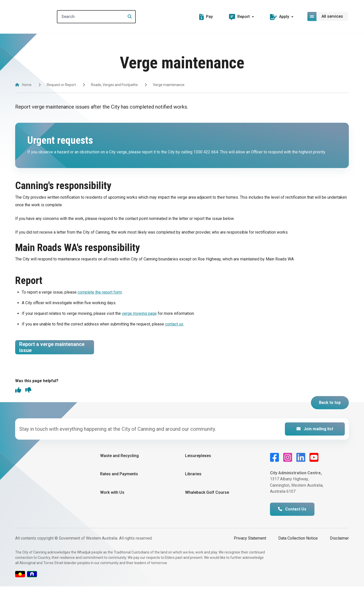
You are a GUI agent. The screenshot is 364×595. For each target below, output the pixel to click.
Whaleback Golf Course (207, 501)
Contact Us (292, 518)
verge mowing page (139, 313)
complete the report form (100, 292)
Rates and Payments (119, 483)
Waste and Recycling (119, 465)
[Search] (107, 17)
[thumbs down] (28, 399)
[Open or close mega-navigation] (328, 16)
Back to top (330, 411)
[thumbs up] (18, 399)
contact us (174, 324)
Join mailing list (315, 438)
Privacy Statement (250, 547)
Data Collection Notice (298, 547)
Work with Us (112, 501)
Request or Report (61, 85)
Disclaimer (339, 547)
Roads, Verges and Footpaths (114, 85)
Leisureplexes (198, 465)
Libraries (193, 483)
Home (27, 85)
